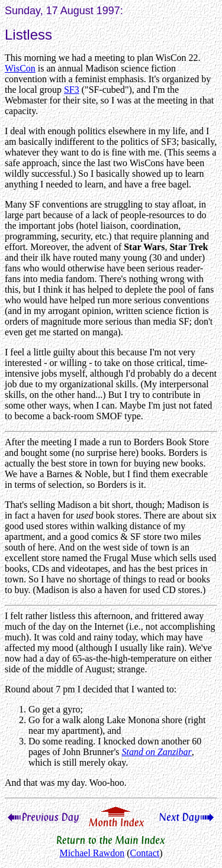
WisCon (20, 68)
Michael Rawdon (92, 853)
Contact (144, 853)
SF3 (72, 90)
